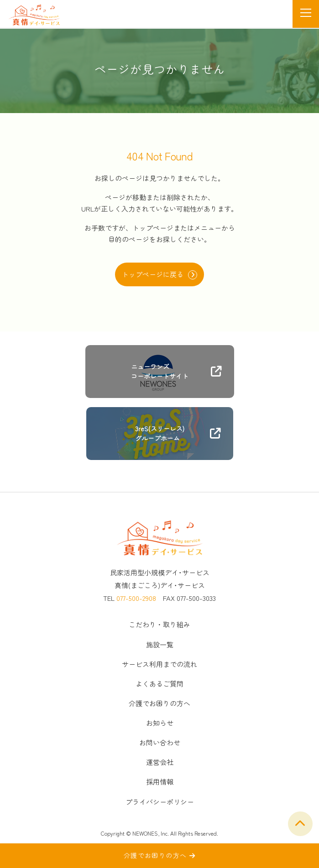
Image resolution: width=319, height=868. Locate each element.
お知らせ (160, 723)
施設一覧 (160, 644)
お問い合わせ (160, 742)
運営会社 (160, 762)
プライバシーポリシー (160, 802)
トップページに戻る (159, 274)
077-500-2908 (136, 598)
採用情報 (160, 782)
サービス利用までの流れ (159, 664)
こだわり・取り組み (159, 624)
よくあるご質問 (159, 684)
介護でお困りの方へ (159, 703)
